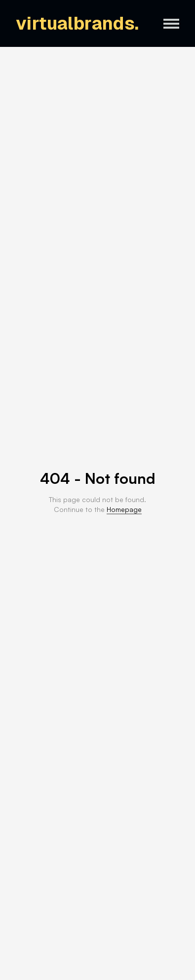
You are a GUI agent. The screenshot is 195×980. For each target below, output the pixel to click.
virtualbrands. (78, 23)
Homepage (124, 509)
